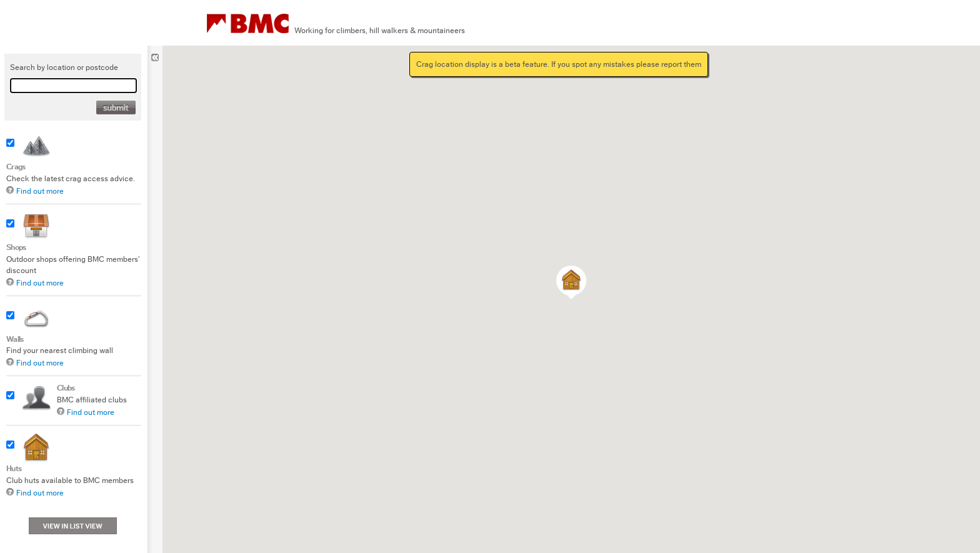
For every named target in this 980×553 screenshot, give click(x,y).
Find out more (40, 191)
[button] (571, 282)
